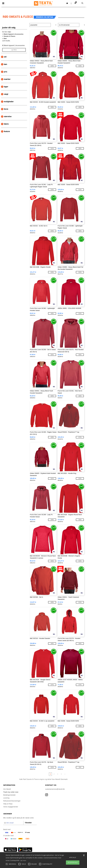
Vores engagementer (11, 807)
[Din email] (13, 823)
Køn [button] (5, 64)
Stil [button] (5, 57)
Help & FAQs (8, 804)
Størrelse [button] (8, 116)
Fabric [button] (6, 124)
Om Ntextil (7, 789)
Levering (6, 798)
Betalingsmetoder (9, 795)
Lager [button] (6, 87)
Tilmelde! (28, 823)
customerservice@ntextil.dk (55, 789)
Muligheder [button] (9, 102)
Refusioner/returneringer (12, 801)
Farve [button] (6, 109)
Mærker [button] (7, 79)
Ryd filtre (14, 50)
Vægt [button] (6, 94)
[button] (67, 3)
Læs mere (23, 860)
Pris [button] (5, 72)
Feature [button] (7, 131)
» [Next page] (65, 774)
